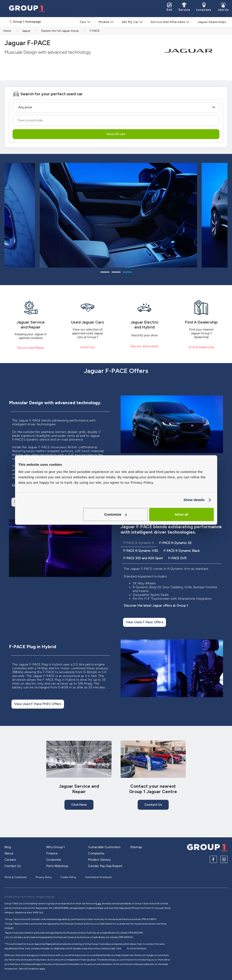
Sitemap (136, 847)
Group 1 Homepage (25, 22)
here (124, 948)
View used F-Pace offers (145, 622)
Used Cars (87, 347)
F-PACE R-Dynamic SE (175, 543)
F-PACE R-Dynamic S (139, 543)
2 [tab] (116, 273)
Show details (194, 500)
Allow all (182, 514)
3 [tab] (127, 273)
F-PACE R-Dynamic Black (182, 551)
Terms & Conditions (16, 877)
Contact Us (153, 805)
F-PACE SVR (177, 558)
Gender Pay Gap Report (105, 866)
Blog (8, 847)
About (9, 853)
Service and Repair (31, 348)
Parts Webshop (57, 866)
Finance (52, 853)
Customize (115, 514)
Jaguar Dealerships (210, 22)
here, (99, 904)
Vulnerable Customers (104, 847)
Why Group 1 (55, 847)
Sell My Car (130, 22)
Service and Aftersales (167, 22)
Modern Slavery (99, 860)
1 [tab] (105, 273)
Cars (85, 22)
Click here (79, 805)
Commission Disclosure (98, 877)
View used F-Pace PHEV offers (38, 704)
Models (105, 22)
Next (222, 216)
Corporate (54, 860)
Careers (10, 860)
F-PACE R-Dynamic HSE (141, 551)
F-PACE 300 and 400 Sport (143, 558)
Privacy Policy (44, 877)
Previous (10, 216)
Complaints (96, 853)
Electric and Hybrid (145, 346)
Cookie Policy (68, 877)
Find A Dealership (201, 347)
